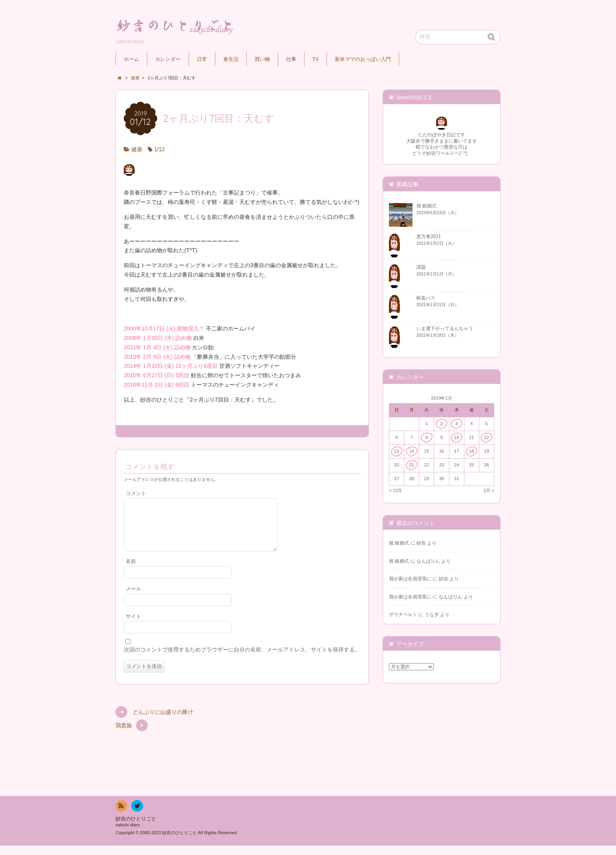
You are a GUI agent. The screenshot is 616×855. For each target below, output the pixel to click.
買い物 (262, 59)
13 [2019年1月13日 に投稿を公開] (397, 451)
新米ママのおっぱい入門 (363, 59)
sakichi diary (128, 834)
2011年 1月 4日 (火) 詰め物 (157, 347)
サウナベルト (403, 615)
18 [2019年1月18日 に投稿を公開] (472, 451)
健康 (137, 149)
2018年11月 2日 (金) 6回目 (157, 385)
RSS (121, 817)
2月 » (489, 490)
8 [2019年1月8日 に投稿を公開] (427, 437)
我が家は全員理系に (410, 579)
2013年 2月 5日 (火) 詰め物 (157, 357)
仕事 (291, 59)
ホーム (131, 59)
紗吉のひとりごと (136, 828)
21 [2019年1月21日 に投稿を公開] (412, 465)
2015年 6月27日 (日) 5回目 (157, 375)
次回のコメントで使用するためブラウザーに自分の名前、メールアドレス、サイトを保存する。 (242, 659)
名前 (131, 571)
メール (133, 598)
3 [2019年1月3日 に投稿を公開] (456, 424)
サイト (133, 626)
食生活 (231, 59)
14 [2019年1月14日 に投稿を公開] (412, 451)
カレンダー (168, 59)
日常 (202, 59)
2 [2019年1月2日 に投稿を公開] (442, 424)
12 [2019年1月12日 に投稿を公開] (487, 437)
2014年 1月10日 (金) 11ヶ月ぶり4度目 (171, 366)
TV (315, 59)
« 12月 (396, 490)
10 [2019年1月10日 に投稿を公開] (457, 437)
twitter (137, 817)
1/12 (159, 149)
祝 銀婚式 (399, 543)
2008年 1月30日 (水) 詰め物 (158, 338)
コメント (136, 494)
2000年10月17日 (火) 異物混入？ (164, 328)
